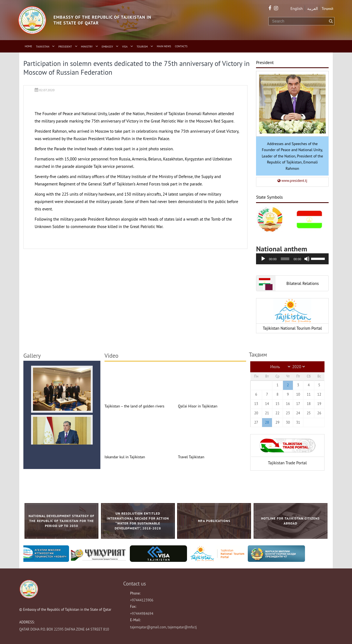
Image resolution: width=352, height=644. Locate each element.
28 (267, 422)
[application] (292, 259)
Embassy (107, 47)
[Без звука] (307, 259)
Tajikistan (43, 47)
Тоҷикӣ (327, 9)
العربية (313, 9)
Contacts (181, 46)
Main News (164, 46)
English (296, 9)
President (65, 47)
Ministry (87, 47)
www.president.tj (292, 181)
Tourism (142, 47)
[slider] (285, 259)
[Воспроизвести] (263, 259)
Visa (125, 47)
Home (28, 46)
